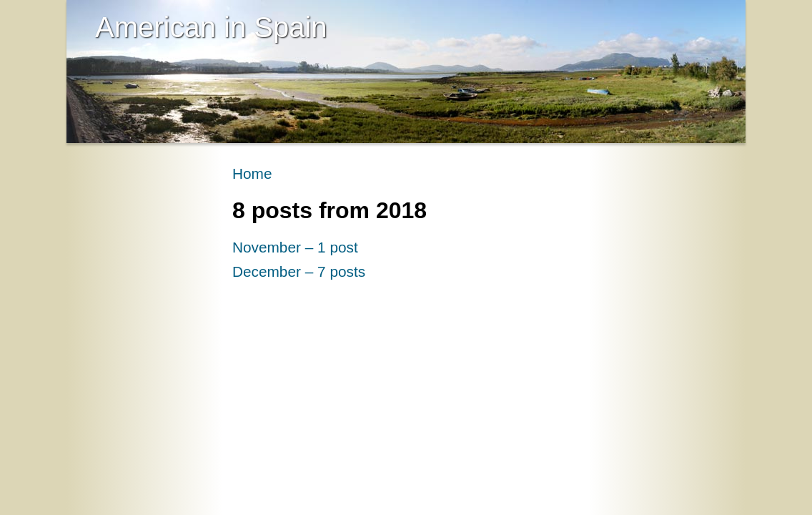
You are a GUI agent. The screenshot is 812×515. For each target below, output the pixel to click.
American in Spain (211, 27)
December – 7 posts (299, 271)
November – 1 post (295, 247)
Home (252, 173)
